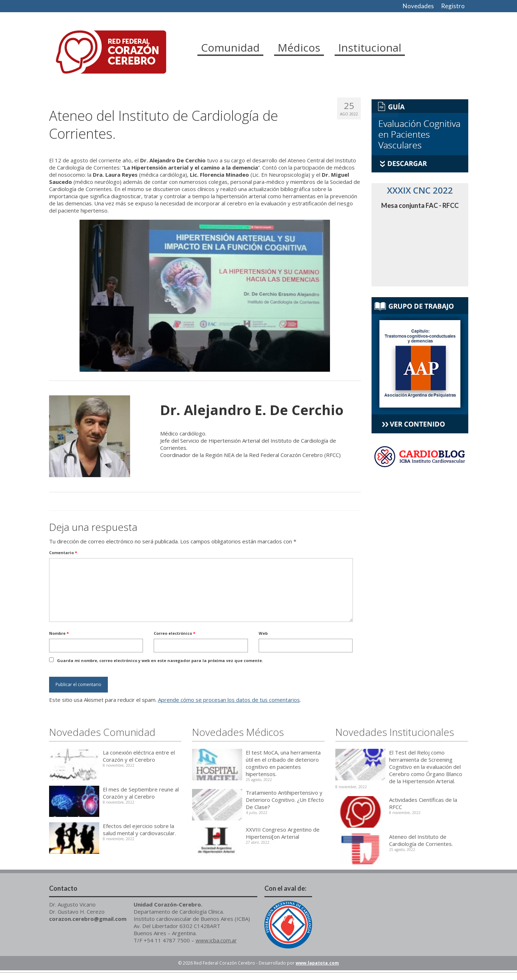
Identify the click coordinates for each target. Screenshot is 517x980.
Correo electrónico (174, 633)
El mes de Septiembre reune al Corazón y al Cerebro (141, 793)
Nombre (59, 633)
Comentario (63, 553)
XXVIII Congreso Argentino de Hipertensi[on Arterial (283, 833)
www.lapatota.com (317, 963)
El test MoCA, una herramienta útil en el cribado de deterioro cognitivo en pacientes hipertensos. (283, 763)
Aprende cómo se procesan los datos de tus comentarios (229, 700)
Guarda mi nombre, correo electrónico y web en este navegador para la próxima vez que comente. (160, 660)
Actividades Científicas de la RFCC (423, 803)
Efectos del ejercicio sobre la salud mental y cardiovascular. (139, 829)
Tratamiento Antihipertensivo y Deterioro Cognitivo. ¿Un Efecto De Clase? (285, 800)
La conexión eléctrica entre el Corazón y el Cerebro (139, 756)
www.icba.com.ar (216, 940)
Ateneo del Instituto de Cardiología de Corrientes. (421, 840)
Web (263, 633)
